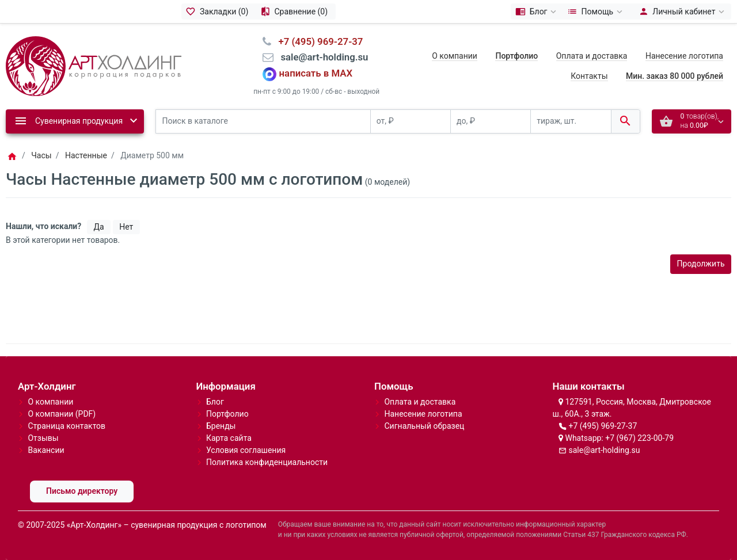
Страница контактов (67, 426)
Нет (126, 227)
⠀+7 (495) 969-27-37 (317, 41)
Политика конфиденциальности (267, 462)
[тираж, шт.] (571, 122)
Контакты (589, 76)
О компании (455, 56)
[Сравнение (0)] (296, 12)
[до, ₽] (491, 122)
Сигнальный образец (424, 426)
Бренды (221, 426)
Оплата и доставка (592, 56)
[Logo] (94, 65)
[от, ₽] (411, 122)
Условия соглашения (246, 450)
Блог (215, 402)
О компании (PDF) (62, 414)
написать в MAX (316, 73)
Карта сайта (229, 438)
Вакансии (46, 450)
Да (99, 227)
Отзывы (43, 438)
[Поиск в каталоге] (263, 122)
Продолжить (701, 264)
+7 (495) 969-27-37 (603, 426)
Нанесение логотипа (684, 56)
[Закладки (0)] (219, 12)
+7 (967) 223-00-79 (639, 438)
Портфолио (227, 414)
